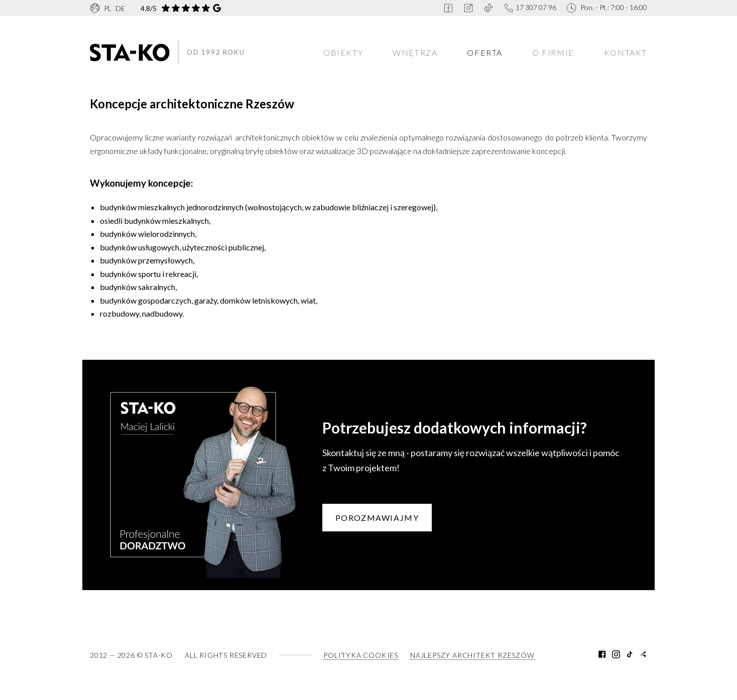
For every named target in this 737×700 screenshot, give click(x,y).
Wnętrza (415, 52)
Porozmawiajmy (377, 518)
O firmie (553, 52)
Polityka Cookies (361, 655)
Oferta (485, 52)
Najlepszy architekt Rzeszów (472, 655)
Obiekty (343, 52)
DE (120, 8)
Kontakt (626, 52)
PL (108, 8)
